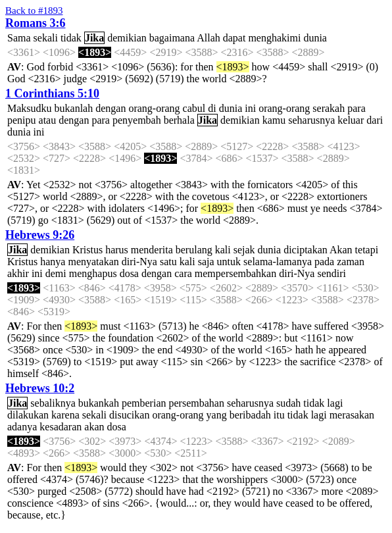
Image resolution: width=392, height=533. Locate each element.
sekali (46, 38)
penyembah (137, 120)
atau (48, 120)
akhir (18, 273)
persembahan (197, 403)
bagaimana (172, 38)
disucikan (129, 415)
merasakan (352, 415)
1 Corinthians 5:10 (52, 93)
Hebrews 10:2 (40, 388)
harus (117, 250)
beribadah (250, 415)
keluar (351, 120)
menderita (152, 250)
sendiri (331, 273)
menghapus (93, 273)
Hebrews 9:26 (40, 235)
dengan (110, 108)
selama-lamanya (278, 262)
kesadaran (61, 427)
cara (183, 273)
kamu (274, 120)
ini (250, 108)
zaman (351, 262)
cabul (194, 108)
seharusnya (311, 120)
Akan (341, 250)
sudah (288, 403)
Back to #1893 (34, 11)
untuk (229, 262)
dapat (234, 38)
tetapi (367, 250)
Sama (19, 38)
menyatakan (93, 262)
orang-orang (154, 108)
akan (94, 427)
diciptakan (306, 250)
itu (279, 415)
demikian (127, 38)
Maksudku (30, 108)
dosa (129, 273)
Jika (94, 38)
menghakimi (274, 38)
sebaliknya (53, 403)
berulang (194, 250)
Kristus (87, 250)
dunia (315, 38)
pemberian (144, 403)
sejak (244, 250)
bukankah (99, 403)
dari (375, 120)
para (356, 108)
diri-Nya (139, 262)
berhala (179, 120)
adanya (22, 427)
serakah (329, 108)
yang (217, 415)
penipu (22, 120)
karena (65, 415)
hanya (53, 262)
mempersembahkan (235, 273)
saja (206, 262)
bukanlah (74, 108)
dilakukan (28, 415)
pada (324, 262)
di (212, 108)
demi (56, 273)
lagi (335, 403)
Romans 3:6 (36, 23)
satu (168, 262)
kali (223, 250)
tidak (71, 38)
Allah (208, 38)
